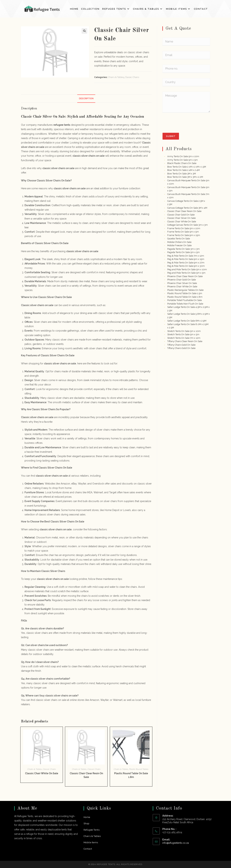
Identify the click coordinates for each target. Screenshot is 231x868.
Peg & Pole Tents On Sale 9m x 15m (186, 259)
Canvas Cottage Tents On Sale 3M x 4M (187, 208)
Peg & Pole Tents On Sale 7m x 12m (186, 256)
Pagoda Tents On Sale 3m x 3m (183, 249)
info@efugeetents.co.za (176, 843)
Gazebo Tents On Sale (179, 239)
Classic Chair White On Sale (42, 773)
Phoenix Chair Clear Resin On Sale (185, 276)
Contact (88, 849)
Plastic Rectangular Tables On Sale (185, 290)
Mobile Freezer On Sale (179, 245)
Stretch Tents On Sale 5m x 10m (184, 331)
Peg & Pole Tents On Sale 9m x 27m (186, 263)
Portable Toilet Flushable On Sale (185, 300)
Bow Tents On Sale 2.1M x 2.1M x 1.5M (187, 167)
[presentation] (189, 130)
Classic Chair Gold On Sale (181, 215)
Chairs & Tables (116, 77)
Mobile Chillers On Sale (179, 242)
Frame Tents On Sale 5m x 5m (183, 232)
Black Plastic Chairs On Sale (182, 163)
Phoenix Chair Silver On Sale (182, 283)
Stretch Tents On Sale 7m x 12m (184, 338)
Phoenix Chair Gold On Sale (182, 280)
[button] (84, 31)
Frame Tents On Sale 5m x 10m (184, 228)
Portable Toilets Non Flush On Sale (185, 304)
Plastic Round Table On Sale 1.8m (131, 775)
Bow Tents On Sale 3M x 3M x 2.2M (185, 177)
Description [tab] (86, 98)
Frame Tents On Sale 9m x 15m (184, 235)
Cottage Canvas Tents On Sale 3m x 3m (187, 225)
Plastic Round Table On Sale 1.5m (185, 293)
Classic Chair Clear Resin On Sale (86, 775)
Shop (86, 823)
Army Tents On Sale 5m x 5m (182, 160)
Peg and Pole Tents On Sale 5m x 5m (186, 273)
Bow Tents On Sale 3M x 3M (182, 174)
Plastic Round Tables (139, 769)
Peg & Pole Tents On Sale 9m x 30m (186, 266)
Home (87, 817)
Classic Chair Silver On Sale (181, 218)
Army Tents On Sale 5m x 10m (183, 156)
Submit (171, 136)
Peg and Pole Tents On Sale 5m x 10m (187, 269)
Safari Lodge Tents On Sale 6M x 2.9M (187, 321)
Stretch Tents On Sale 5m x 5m (183, 334)
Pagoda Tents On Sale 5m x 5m (183, 252)
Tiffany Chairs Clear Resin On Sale (185, 341)
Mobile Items (91, 842)
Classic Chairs (132, 77)
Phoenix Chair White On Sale (182, 286)
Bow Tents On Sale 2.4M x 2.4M (183, 170)
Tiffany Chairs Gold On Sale (181, 345)
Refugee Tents (92, 830)
